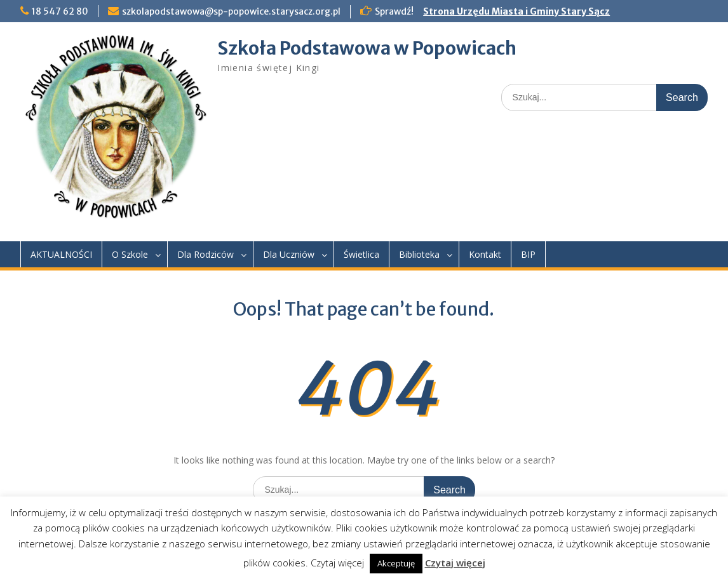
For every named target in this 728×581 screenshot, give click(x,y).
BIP (528, 254)
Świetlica (361, 254)
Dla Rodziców (206, 254)
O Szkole (130, 254)
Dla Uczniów (289, 254)
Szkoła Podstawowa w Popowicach (367, 48)
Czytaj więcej (455, 563)
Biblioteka (419, 254)
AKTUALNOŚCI (61, 254)
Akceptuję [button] (396, 563)
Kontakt (485, 254)
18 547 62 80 (60, 11)
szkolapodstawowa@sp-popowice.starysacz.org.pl (231, 11)
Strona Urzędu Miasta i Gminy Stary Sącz (516, 11)
